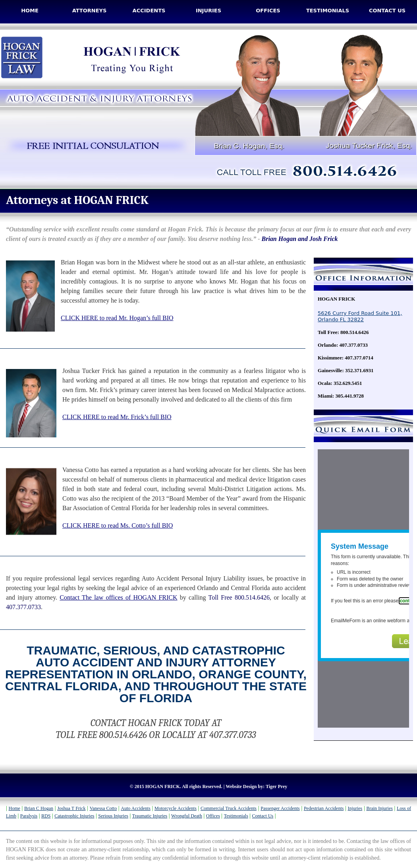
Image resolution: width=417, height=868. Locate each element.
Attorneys (90, 11)
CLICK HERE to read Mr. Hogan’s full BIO (117, 318)
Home (30, 11)
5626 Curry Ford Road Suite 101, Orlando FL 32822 (360, 316)
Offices (268, 11)
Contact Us (387, 11)
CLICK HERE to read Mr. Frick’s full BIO (117, 417)
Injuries (208, 11)
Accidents (149, 11)
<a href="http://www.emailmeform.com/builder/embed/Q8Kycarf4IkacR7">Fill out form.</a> (363, 588)
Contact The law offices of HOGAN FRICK (118, 597)
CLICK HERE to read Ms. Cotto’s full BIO (118, 525)
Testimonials (328, 11)
